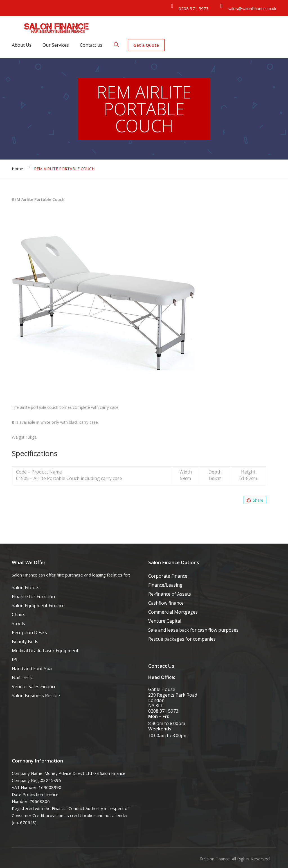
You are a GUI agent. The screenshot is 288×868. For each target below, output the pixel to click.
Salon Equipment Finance (38, 605)
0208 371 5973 (194, 8)
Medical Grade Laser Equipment (45, 651)
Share (255, 500)
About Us (22, 45)
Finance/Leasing (165, 585)
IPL (15, 660)
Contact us (91, 45)
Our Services (56, 45)
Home (17, 169)
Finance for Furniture (34, 596)
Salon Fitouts (26, 587)
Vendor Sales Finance (34, 687)
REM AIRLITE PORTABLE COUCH (64, 169)
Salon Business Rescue (36, 696)
